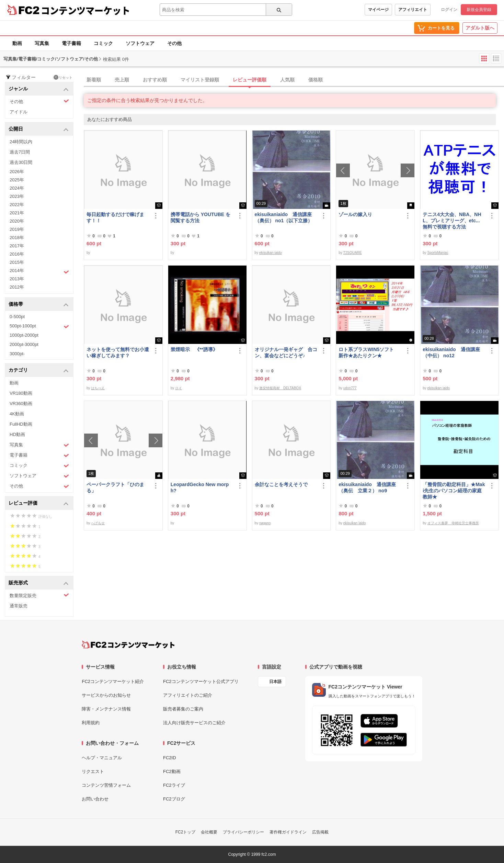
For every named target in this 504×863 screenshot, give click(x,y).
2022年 (17, 205)
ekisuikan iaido (271, 253)
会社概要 (209, 832)
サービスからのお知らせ (106, 695)
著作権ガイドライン (288, 832)
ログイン (449, 10)
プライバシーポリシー (243, 832)
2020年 (17, 221)
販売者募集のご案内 (183, 709)
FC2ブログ (174, 799)
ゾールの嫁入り (355, 214)
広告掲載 (320, 832)
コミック (103, 43)
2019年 (17, 229)
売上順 (122, 80)
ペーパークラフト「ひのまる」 (115, 487)
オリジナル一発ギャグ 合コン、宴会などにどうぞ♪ (286, 352)
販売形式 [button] (39, 583)
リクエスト (93, 771)
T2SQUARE (353, 253)
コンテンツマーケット (85, 10)
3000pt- (17, 354)
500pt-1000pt (39, 326)
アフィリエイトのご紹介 (188, 695)
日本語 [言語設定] (275, 682)
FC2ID (170, 758)
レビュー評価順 (250, 80)
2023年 (17, 196)
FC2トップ (186, 832)
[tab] (294, 80)
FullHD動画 (21, 424)
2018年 (17, 238)
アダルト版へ (480, 28)
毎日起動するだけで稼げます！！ (115, 217)
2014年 (39, 271)
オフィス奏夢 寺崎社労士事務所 (453, 523)
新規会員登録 (479, 10)
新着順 (94, 80)
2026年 (17, 172)
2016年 (17, 254)
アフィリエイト (413, 10)
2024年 (17, 188)
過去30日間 (21, 162)
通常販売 (19, 606)
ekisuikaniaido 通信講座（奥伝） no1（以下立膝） (284, 217)
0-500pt (17, 317)
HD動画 (17, 434)
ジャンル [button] (39, 89)
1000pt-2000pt (24, 335)
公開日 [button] (39, 129)
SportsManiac (438, 253)
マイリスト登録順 (200, 80)
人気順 (287, 80)
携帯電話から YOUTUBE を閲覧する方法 (201, 217)
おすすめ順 (155, 80)
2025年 (17, 180)
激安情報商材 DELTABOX (280, 388)
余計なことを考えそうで (281, 484)
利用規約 (91, 723)
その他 (174, 43)
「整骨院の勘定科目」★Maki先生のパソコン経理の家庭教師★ (454, 491)
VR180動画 (21, 393)
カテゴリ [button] (39, 371)
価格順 (316, 80)
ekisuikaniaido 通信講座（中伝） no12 (451, 352)
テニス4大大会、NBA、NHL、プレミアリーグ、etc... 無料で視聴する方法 (452, 221)
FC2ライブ (174, 785)
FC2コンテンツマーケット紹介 (113, 681)
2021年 (17, 213)
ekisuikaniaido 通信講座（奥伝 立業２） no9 (367, 487)
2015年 (17, 262)
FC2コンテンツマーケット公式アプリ (201, 681)
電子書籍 (71, 43)
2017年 (17, 246)
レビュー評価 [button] (39, 503)
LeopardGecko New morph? (200, 487)
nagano (265, 523)
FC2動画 (172, 771)
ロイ (179, 388)
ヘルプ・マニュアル (102, 758)
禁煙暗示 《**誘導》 (194, 349)
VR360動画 (21, 404)
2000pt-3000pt (24, 344)
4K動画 (17, 414)
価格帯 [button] (39, 305)
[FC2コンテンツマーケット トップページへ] (128, 645)
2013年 (17, 279)
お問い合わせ (95, 799)
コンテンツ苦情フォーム (106, 785)
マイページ (378, 10)
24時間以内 (21, 142)
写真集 (42, 43)
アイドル (19, 112)
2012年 (17, 287)
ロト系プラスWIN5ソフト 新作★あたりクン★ (369, 352)
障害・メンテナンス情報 (106, 709)
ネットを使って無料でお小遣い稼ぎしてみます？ (118, 352)
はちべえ (98, 388)
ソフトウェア (140, 43)
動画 (17, 43)
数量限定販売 (39, 595)
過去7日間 (20, 152)
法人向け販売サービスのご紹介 (194, 723)
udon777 (350, 388)
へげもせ (98, 523)
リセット (63, 77)
